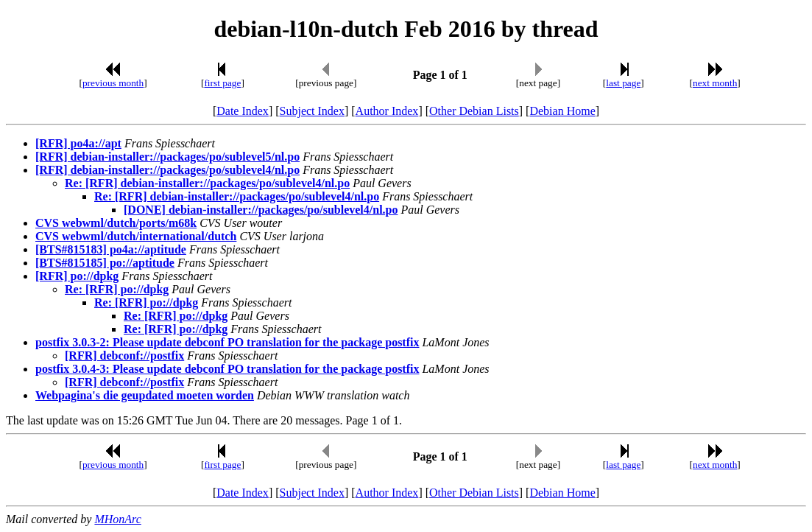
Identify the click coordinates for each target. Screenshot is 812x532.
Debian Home (562, 111)
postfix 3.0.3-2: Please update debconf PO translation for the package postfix (227, 342)
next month (715, 83)
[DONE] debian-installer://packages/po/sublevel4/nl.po (261, 210)
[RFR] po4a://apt (78, 143)
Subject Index (312, 111)
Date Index (243, 111)
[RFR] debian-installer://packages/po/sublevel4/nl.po (167, 170)
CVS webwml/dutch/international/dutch (136, 236)
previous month (113, 83)
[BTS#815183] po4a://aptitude (111, 249)
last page (623, 83)
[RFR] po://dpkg (77, 276)
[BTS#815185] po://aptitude (105, 263)
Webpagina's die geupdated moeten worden (145, 395)
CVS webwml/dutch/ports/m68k (116, 223)
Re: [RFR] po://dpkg (117, 289)
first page (222, 83)
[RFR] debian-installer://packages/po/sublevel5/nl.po (167, 157)
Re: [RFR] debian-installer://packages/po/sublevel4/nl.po (207, 183)
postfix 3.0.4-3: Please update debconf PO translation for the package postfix (227, 369)
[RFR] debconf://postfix (124, 356)
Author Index (387, 111)
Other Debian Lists (474, 111)
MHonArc (117, 519)
